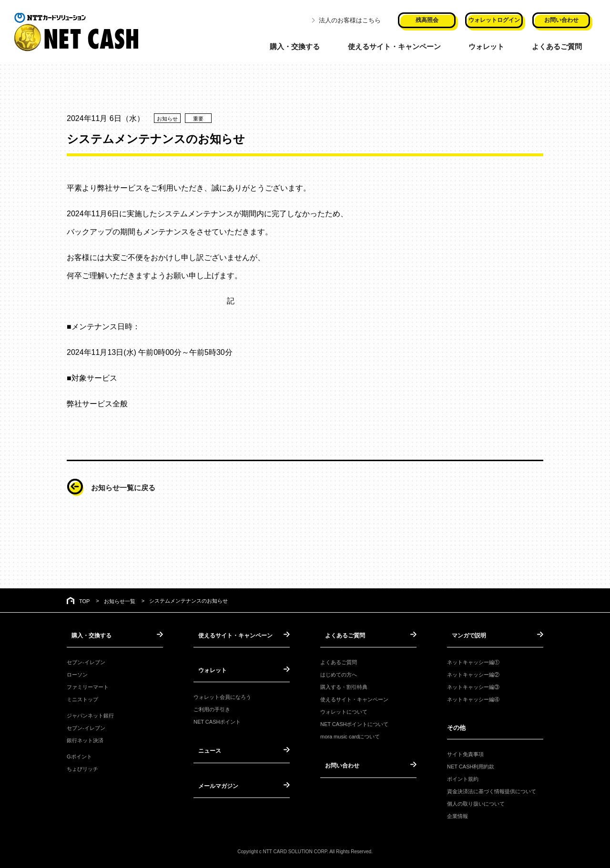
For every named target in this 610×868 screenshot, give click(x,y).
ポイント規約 (463, 777)
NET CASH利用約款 (471, 765)
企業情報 (457, 815)
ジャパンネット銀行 (90, 714)
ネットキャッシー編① (473, 661)
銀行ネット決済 (85, 739)
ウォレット (490, 45)
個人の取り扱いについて (476, 802)
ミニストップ (82, 698)
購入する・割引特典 (344, 686)
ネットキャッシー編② (473, 673)
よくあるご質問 (562, 45)
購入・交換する (293, 45)
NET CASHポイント (217, 719)
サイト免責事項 (465, 753)
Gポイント (79, 756)
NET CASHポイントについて (354, 723)
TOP (84, 601)
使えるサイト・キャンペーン (395, 45)
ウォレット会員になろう (222, 695)
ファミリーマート (88, 686)
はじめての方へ (339, 673)
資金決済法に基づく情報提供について (492, 790)
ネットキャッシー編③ (473, 686)
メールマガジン (215, 781)
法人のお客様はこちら (350, 19)
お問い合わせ (339, 764)
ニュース (206, 748)
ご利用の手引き (212, 707)
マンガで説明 (466, 635)
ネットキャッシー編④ (473, 698)
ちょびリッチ (82, 768)
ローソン (77, 673)
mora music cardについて (350, 736)
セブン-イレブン (86, 661)
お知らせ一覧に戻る (130, 487)
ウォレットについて (344, 710)
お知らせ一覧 (120, 601)
